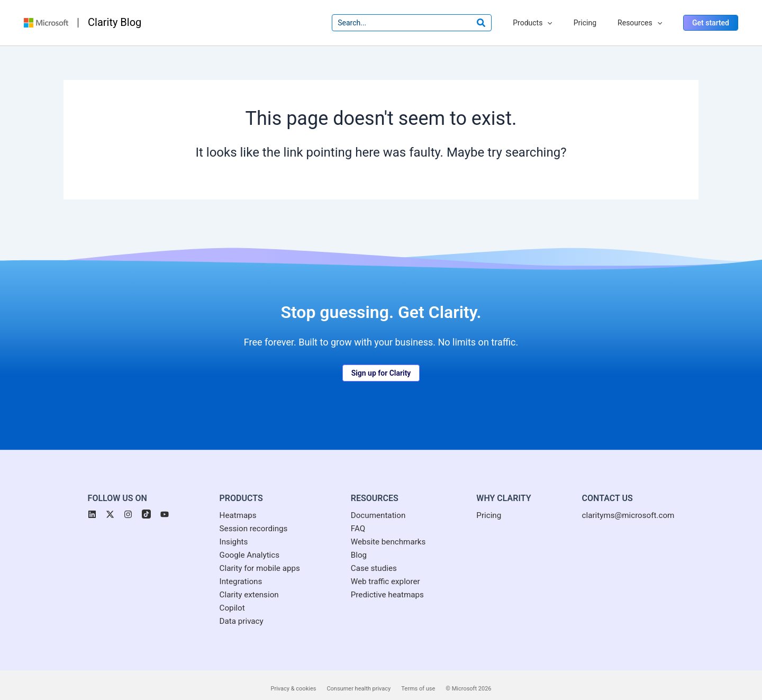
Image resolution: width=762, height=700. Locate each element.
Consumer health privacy (359, 681)
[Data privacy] (236, 614)
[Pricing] (492, 502)
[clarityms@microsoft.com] (632, 502)
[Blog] (357, 544)
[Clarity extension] (244, 586)
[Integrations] (235, 572)
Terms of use (418, 681)
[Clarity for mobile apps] (255, 558)
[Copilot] (226, 599)
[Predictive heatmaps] (387, 586)
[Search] (501, 16)
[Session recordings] (249, 516)
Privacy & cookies (294, 681)
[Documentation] (377, 502)
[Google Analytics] (244, 544)
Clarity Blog (115, 15)
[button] (711, 16)
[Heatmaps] (232, 502)
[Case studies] (373, 558)
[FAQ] (356, 516)
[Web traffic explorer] (385, 572)
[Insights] (228, 530)
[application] (563, 16)
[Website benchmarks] (388, 530)
